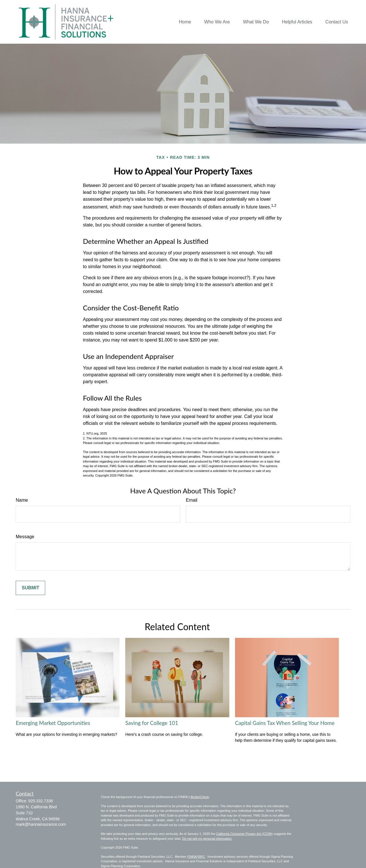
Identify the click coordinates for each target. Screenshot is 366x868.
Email (192, 500)
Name (22, 500)
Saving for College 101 (152, 723)
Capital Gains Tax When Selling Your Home (285, 723)
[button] (185, 22)
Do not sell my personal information (207, 839)
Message (25, 537)
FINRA (192, 857)
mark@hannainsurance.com (41, 824)
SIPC (201, 857)
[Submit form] (30, 588)
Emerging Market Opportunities (53, 723)
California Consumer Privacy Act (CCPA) (244, 834)
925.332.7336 (41, 801)
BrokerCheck (200, 797)
